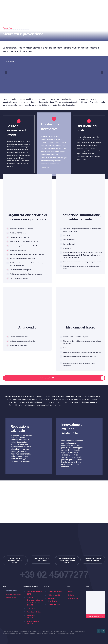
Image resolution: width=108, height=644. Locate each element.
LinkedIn (71, 595)
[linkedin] (103, 631)
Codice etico (31, 608)
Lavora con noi (73, 599)
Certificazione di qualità (55, 592)
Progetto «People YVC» (95, 616)
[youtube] (99, 631)
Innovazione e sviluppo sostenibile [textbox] (72, 429)
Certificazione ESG (54, 605)
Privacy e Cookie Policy (14, 594)
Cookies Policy (11, 598)
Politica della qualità (54, 595)
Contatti (71, 592)
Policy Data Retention (34, 612)
